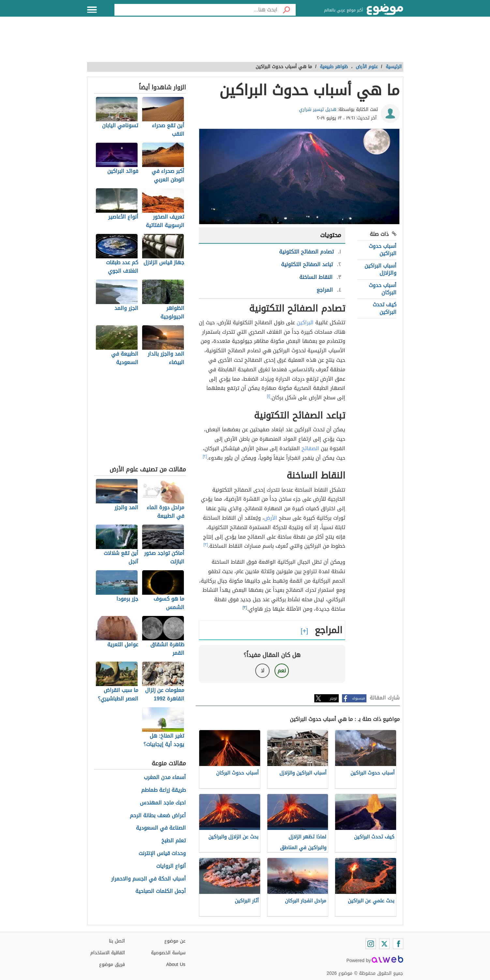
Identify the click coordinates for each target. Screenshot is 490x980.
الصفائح (310, 448)
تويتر (334, 698)
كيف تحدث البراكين (385, 308)
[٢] (205, 456)
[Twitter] (384, 944)
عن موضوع (175, 941)
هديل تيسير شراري (318, 109)
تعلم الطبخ (174, 841)
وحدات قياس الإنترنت (162, 854)
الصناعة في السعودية (161, 828)
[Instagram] (371, 944)
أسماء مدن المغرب (165, 778)
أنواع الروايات (171, 866)
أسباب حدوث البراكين (383, 250)
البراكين (305, 322)
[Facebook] (398, 944)
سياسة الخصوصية (168, 953)
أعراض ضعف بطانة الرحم (158, 816)
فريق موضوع (112, 965)
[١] (269, 396)
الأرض (271, 518)
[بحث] (287, 10)
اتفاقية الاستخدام (108, 953)
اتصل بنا (117, 941)
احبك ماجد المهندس (163, 803)
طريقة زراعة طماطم (163, 790)
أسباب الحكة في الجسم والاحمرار (148, 879)
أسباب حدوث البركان (383, 289)
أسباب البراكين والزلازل (380, 269)
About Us (176, 965)
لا (263, 671)
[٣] (206, 544)
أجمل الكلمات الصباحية (161, 891)
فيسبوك (358, 698)
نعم (282, 671)
